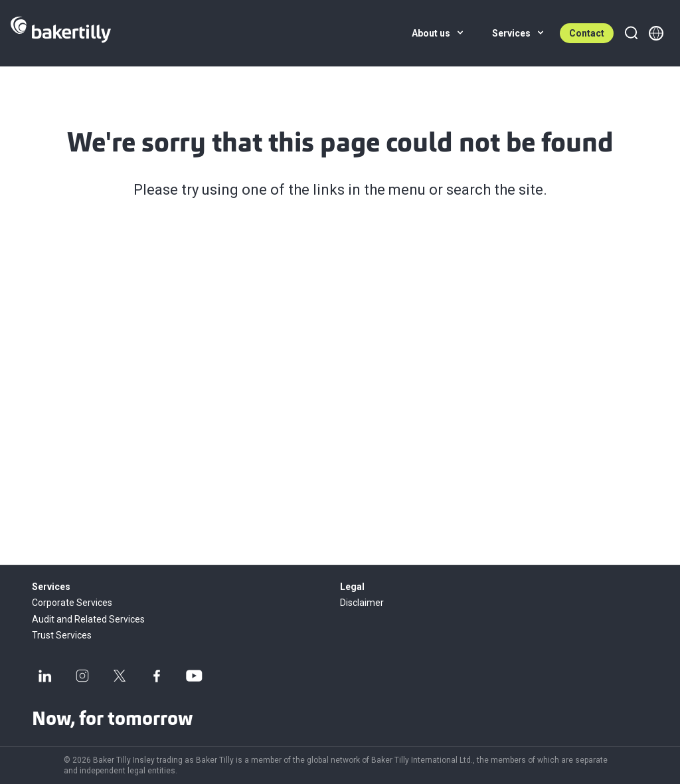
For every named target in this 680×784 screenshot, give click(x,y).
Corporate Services (72, 603)
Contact (587, 33)
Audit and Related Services (88, 619)
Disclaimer (362, 603)
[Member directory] (656, 33)
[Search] (631, 33)
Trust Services (62, 635)
